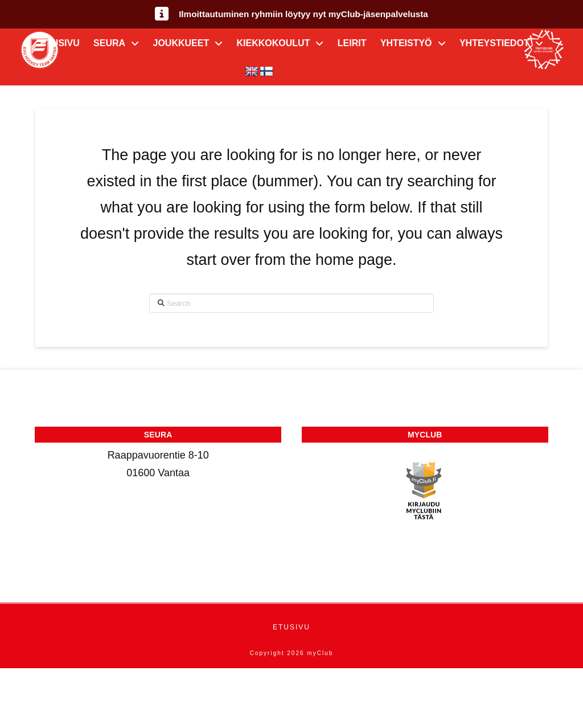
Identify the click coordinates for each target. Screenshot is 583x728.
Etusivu (291, 627)
